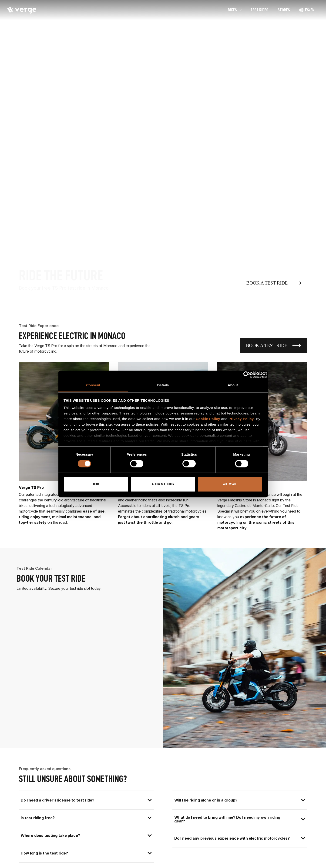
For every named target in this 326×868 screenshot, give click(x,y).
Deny (96, 484)
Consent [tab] (93, 385)
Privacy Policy (241, 419)
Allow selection (163, 484)
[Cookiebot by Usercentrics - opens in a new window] (247, 375)
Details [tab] (163, 385)
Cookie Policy (208, 419)
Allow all (230, 484)
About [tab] (233, 385)
